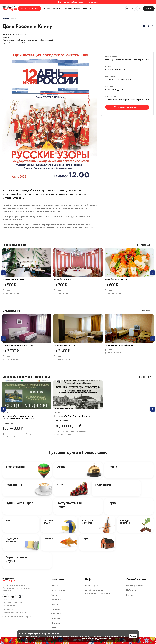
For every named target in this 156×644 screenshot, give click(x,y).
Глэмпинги (103, 485)
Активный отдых (49, 522)
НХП (54, 628)
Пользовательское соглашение (12, 604)
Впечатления (15, 467)
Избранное (132, 590)
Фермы (86, 539)
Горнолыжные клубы (16, 559)
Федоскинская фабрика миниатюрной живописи (78, 2)
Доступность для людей (69, 505)
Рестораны (14, 485)
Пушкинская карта (19, 503)
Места (48, 9)
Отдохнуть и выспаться (12, 540)
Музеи (60, 484)
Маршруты (58, 9)
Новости (77, 9)
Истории (85, 9)
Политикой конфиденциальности (97, 639)
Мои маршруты (134, 585)
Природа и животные (125, 522)
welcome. (9, 580)
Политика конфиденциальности (14, 611)
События (68, 9)
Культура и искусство (88, 522)
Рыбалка (48, 539)
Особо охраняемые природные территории (98, 591)
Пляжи (112, 467)
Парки (112, 503)
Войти (129, 595)
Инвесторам (92, 585)
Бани (8, 521)
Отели (61, 467)
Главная (6, 18)
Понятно (133, 636)
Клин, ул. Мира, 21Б (17, 43)
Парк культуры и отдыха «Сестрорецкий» (127, 60)
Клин (10, 37)
